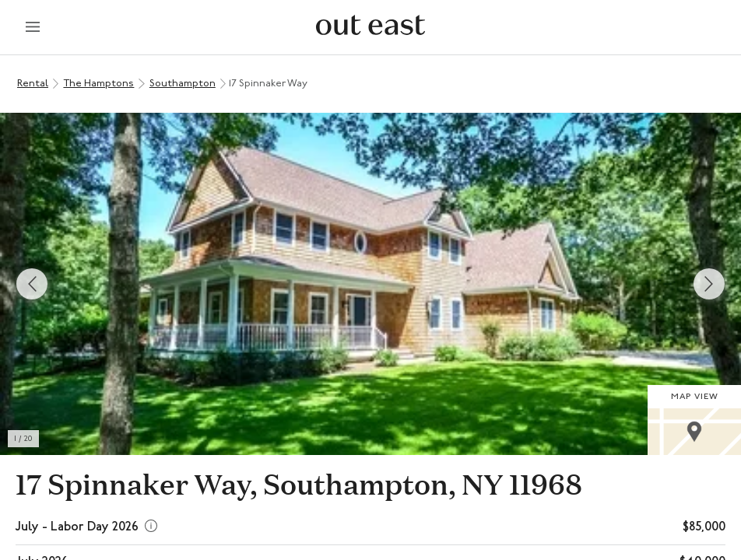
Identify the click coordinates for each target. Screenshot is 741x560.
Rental (33, 84)
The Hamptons (98, 84)
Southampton (183, 84)
